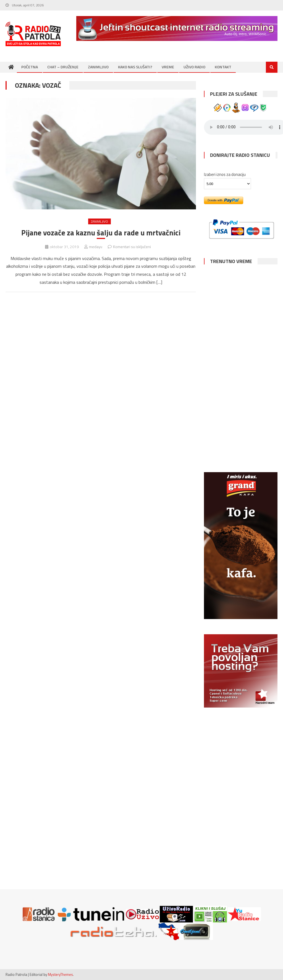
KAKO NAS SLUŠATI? (135, 67)
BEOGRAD (241, 339)
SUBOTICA (241, 436)
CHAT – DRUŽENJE (63, 67)
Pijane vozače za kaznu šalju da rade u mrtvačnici (101, 233)
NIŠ (241, 388)
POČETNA (30, 67)
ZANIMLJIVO (98, 67)
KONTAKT (223, 67)
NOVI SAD (241, 291)
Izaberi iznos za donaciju (225, 174)
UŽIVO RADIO (194, 67)
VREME (168, 67)
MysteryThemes (60, 974)
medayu (96, 247)
